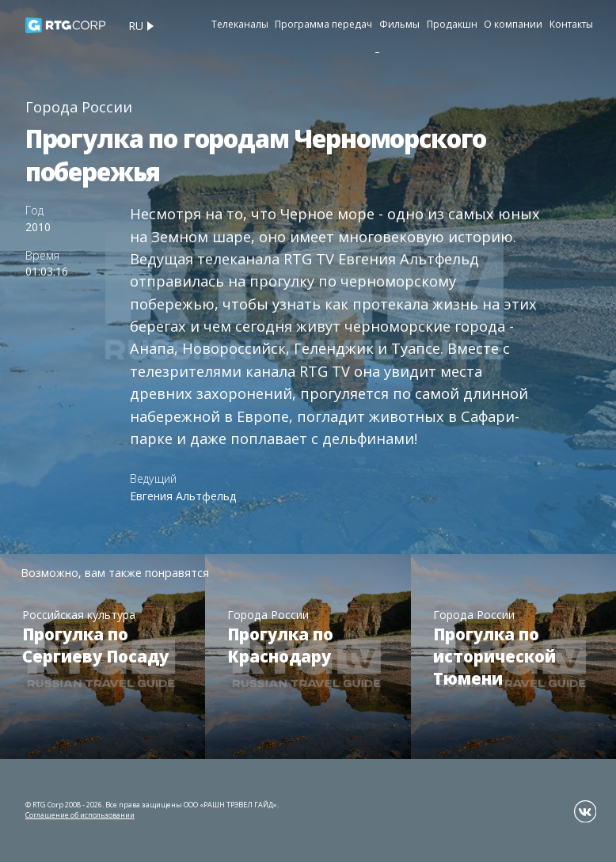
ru (136, 26)
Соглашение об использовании (80, 815)
